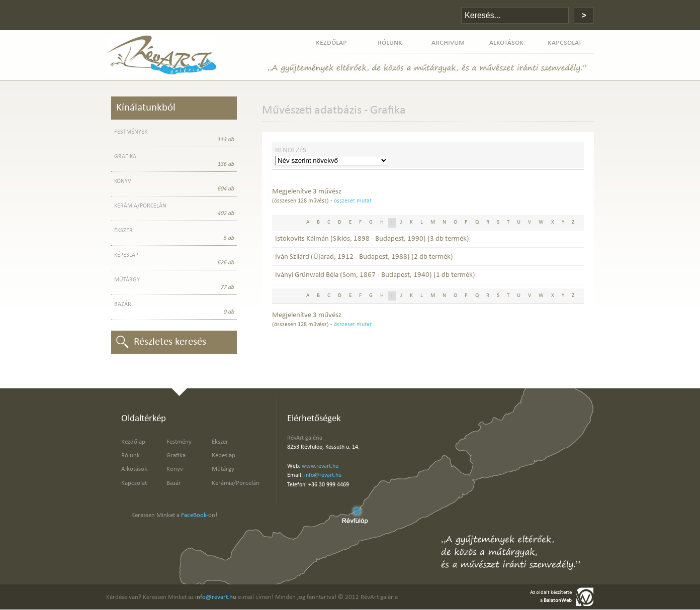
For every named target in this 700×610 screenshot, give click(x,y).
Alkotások (134, 469)
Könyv (175, 469)
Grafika (176, 455)
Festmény (179, 442)
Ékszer (220, 442)
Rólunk (130, 455)
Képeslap (224, 455)
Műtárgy (223, 469)
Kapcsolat (134, 483)
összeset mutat (353, 201)
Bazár (174, 483)
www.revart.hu (320, 466)
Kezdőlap (133, 442)
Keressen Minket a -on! (174, 515)
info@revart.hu (323, 475)
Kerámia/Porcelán (236, 483)
